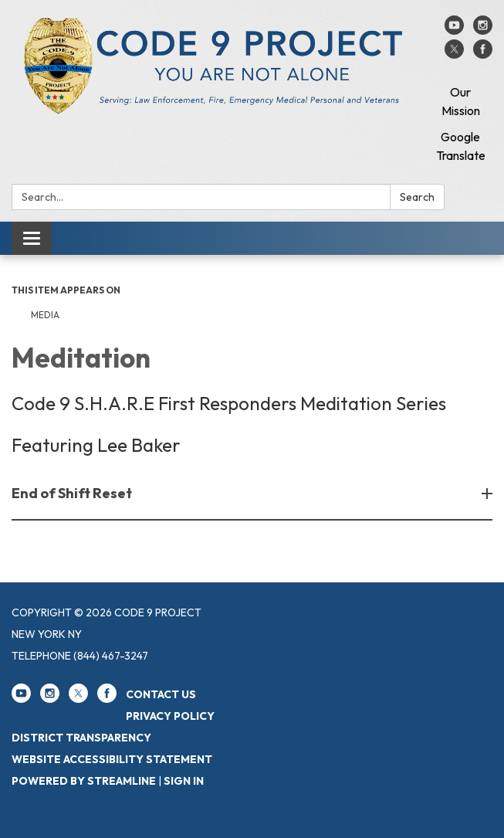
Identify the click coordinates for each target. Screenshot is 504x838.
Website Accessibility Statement (112, 759)
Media (45, 315)
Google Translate (461, 146)
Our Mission (461, 101)
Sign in (184, 781)
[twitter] (454, 54)
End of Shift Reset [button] (73, 493)
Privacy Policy (170, 716)
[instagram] (483, 30)
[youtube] (454, 30)
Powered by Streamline (84, 781)
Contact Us (161, 694)
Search (417, 197)
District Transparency (81, 738)
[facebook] (483, 54)
